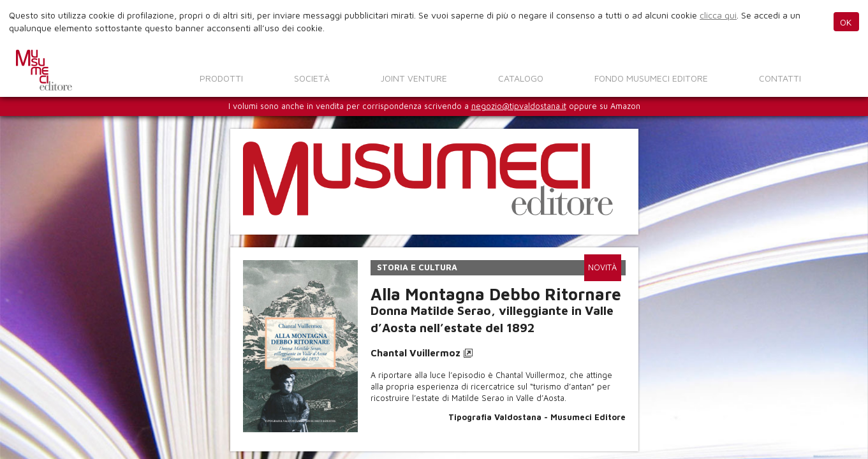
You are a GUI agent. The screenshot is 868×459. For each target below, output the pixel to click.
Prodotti (221, 78)
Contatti (780, 78)
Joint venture (414, 78)
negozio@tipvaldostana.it (519, 106)
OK (846, 22)
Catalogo (521, 78)
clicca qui (718, 15)
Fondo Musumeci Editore (651, 78)
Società (312, 78)
